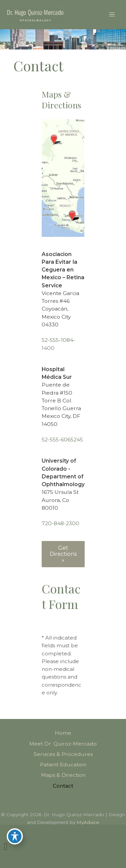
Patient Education (63, 765)
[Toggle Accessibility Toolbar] (15, 836)
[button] (63, 554)
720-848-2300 (60, 523)
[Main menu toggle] (112, 15)
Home (63, 733)
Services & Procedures (63, 754)
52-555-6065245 (62, 440)
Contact (63, 786)
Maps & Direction (63, 775)
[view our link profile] (6, 846)
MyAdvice (88, 822)
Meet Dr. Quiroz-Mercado (63, 744)
